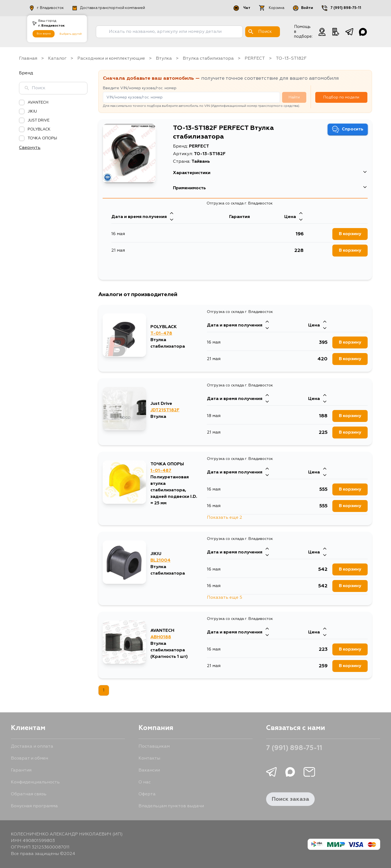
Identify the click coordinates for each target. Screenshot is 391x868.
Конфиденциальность (35, 782)
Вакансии (149, 770)
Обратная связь (29, 794)
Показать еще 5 (225, 598)
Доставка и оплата (32, 747)
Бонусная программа (34, 806)
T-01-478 (161, 334)
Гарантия (21, 770)
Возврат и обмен (29, 758)
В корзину (350, 234)
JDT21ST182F (165, 410)
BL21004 (160, 560)
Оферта (147, 794)
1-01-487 (161, 471)
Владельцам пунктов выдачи (171, 806)
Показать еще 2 (225, 518)
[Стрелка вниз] (172, 220)
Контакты (149, 758)
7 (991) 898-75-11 (294, 748)
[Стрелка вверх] (172, 214)
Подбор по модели (341, 97)
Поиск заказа (290, 799)
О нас (145, 782)
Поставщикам (154, 747)
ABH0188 (161, 637)
